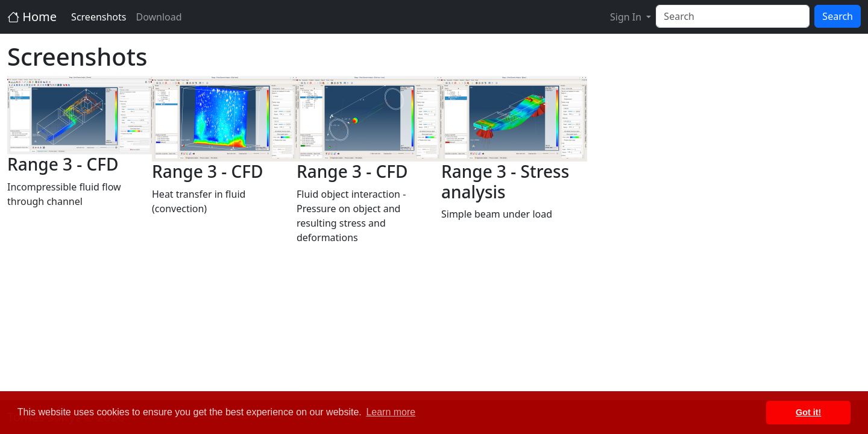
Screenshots (99, 17)
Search (838, 16)
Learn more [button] (391, 412)
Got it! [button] (808, 412)
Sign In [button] (627, 17)
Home (32, 17)
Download (159, 17)
